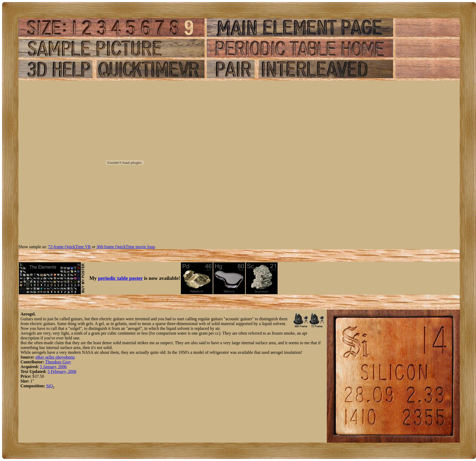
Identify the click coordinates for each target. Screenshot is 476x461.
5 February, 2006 (62, 371)
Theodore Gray (58, 362)
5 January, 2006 (53, 367)
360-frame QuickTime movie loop (126, 247)
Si (48, 386)
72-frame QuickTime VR (70, 247)
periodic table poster (120, 278)
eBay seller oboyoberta (55, 357)
